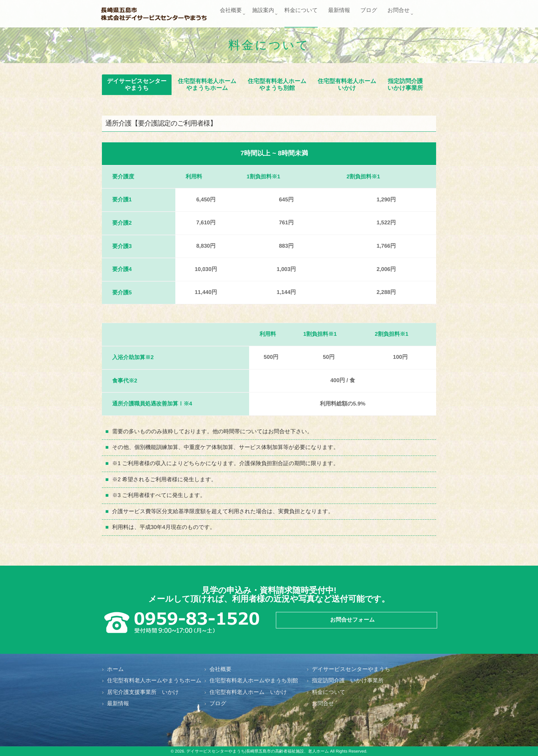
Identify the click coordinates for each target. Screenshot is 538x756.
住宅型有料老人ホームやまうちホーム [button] (207, 85)
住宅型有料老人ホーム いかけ (248, 692)
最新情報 (339, 14)
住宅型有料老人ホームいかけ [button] (347, 85)
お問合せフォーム (352, 620)
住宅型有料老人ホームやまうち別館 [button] (277, 85)
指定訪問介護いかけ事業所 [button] (405, 85)
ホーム (115, 669)
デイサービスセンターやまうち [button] (137, 85)
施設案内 (263, 14)
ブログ (369, 14)
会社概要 (231, 14)
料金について (301, 14)
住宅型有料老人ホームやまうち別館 (254, 681)
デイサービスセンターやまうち (351, 669)
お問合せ (399, 14)
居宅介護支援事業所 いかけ (143, 692)
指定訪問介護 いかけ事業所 (348, 681)
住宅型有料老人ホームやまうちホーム (154, 681)
